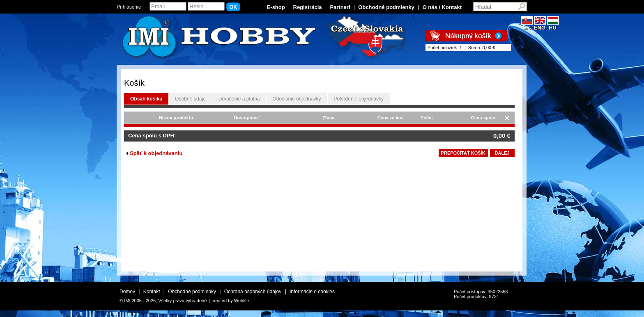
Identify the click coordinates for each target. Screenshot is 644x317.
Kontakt (152, 292)
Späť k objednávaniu (154, 153)
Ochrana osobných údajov (253, 292)
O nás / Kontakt (442, 7)
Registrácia (308, 7)
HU (553, 25)
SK (527, 25)
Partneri (340, 7)
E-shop (276, 7)
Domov (127, 292)
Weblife (241, 301)
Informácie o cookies (312, 292)
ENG (540, 25)
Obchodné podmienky (386, 7)
